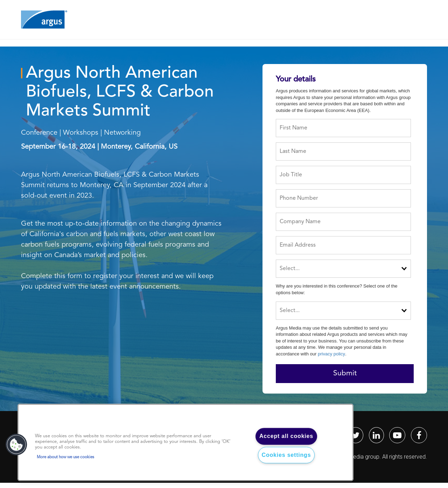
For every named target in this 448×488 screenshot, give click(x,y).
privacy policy (331, 354)
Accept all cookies (286, 436)
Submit (345, 373)
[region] (185, 443)
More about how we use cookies (65, 457)
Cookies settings (286, 455)
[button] (16, 445)
